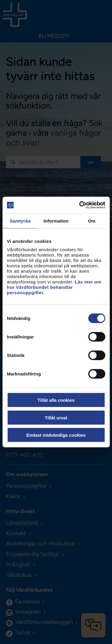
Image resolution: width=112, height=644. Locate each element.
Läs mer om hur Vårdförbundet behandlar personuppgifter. (54, 287)
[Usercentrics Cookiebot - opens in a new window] (80, 205)
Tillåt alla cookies (56, 400)
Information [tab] (56, 221)
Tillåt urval (56, 417)
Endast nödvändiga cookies (56, 435)
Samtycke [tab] (20, 221)
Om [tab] (92, 221)
